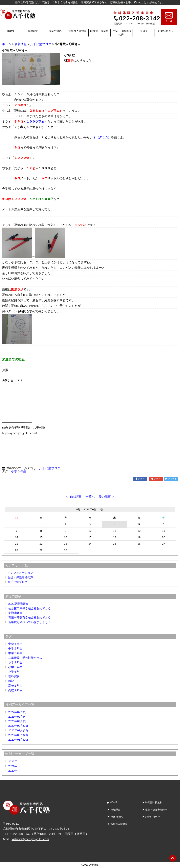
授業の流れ (55, 31)
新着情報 (21, 44)
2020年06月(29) (18, 735)
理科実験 (14, 676)
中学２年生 (15, 649)
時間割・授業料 (99, 31)
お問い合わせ (166, 31)
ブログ (144, 31)
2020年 (13, 771)
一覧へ (90, 497)
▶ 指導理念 (114, 810)
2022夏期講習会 (18, 604)
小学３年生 (19, 471)
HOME (11, 31)
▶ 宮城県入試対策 (117, 824)
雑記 (11, 681)
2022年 (13, 761)
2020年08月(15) (18, 726)
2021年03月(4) (17, 717)
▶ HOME (112, 802)
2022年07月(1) (17, 712)
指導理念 (33, 31)
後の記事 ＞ (107, 497)
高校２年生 (15, 690)
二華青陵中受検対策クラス (25, 658)
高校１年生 (15, 686)
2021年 (13, 766)
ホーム (7, 44)
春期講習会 (15, 613)
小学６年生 (15, 672)
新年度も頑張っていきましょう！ (29, 622)
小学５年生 (15, 667)
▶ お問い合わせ (151, 817)
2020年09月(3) (17, 721)
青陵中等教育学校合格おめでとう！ (31, 618)
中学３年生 (15, 653)
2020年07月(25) (18, 730)
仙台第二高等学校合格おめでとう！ (31, 608)
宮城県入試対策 (77, 31)
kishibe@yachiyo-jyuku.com (30, 839)
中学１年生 (15, 644)
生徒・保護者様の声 (20, 577)
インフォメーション (20, 573)
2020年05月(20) (18, 740)
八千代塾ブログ (41, 44)
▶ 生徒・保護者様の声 (155, 810)
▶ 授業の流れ (115, 817)
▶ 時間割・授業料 (152, 802)
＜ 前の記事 (73, 497)
